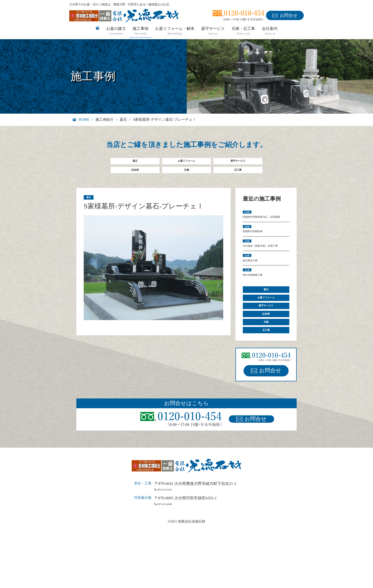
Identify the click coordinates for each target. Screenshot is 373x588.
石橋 (186, 175)
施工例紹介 (105, 120)
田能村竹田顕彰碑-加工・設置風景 (265, 230)
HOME (84, 120)
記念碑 (135, 175)
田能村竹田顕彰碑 (258, 252)
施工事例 (140, 31)
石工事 (238, 175)
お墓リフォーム (186, 163)
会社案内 (270, 31)
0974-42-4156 (170, 550)
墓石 (123, 120)
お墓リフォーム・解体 (175, 31)
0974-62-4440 (170, 564)
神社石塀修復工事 (258, 314)
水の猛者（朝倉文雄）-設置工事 (265, 274)
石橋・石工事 (243, 31)
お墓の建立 (116, 31)
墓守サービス (213, 31)
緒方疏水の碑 (255, 295)
